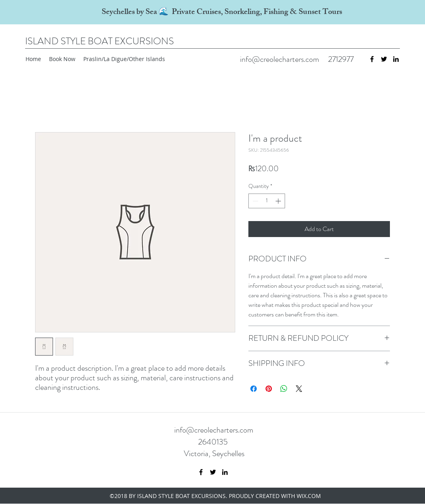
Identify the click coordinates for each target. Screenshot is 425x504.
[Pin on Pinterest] (269, 389)
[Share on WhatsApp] (284, 389)
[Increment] (279, 201)
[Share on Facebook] (254, 389)
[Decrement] (255, 201)
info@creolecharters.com (279, 59)
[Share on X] (299, 389)
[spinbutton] (267, 201)
